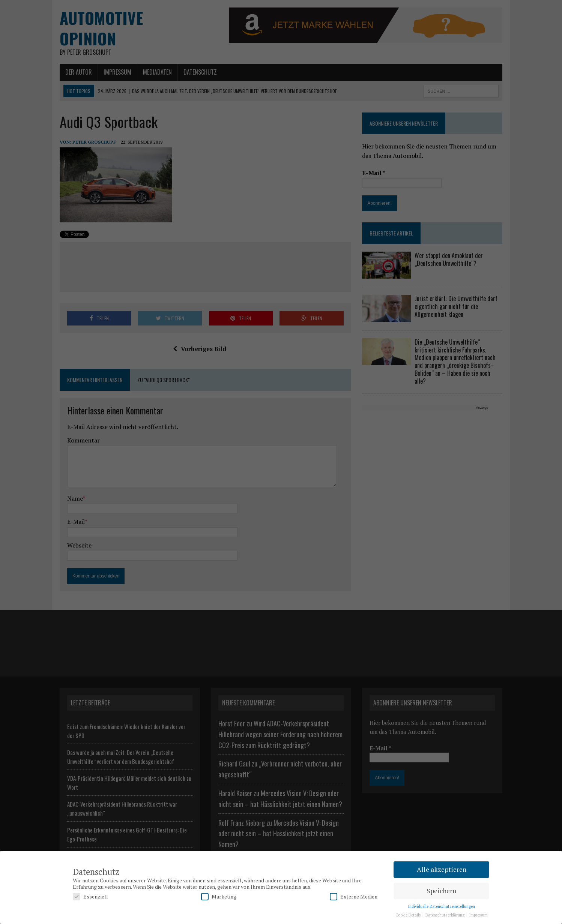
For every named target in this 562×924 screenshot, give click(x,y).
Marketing (219, 896)
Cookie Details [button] (409, 915)
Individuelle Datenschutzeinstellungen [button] (442, 906)
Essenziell (90, 896)
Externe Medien (354, 896)
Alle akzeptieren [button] (442, 869)
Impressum (479, 915)
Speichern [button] (441, 891)
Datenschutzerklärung (446, 915)
